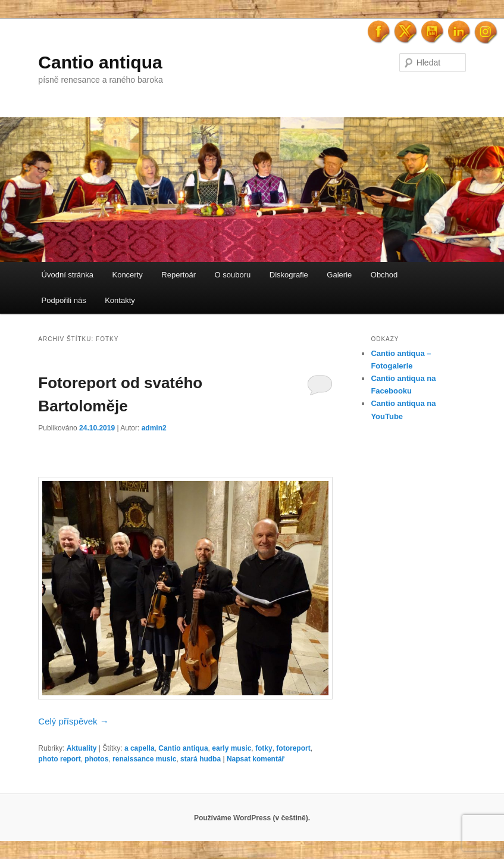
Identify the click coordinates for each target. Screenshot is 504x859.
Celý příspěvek (73, 721)
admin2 (154, 428)
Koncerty (127, 275)
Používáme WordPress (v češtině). (252, 818)
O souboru (233, 275)
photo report (59, 759)
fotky (264, 748)
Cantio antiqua (100, 62)
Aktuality (82, 748)
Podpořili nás (64, 300)
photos (96, 759)
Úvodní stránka (68, 275)
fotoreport (293, 748)
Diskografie (289, 275)
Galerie (339, 275)
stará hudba (201, 759)
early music (231, 748)
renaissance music (144, 759)
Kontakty (120, 300)
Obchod (384, 275)
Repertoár (179, 275)
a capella (140, 748)
